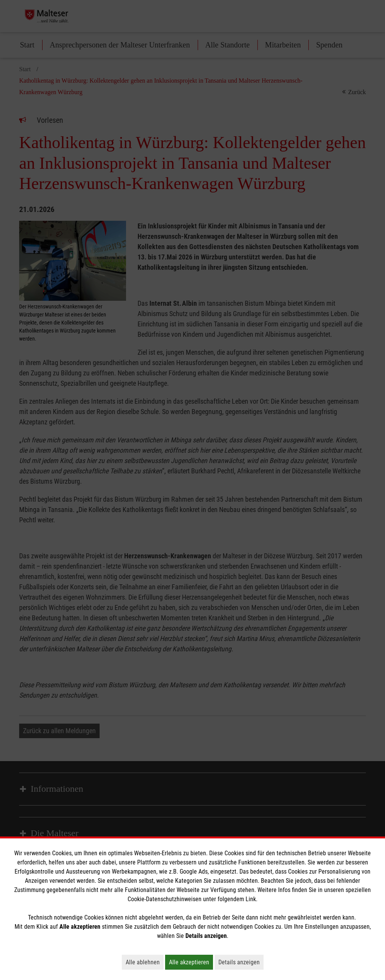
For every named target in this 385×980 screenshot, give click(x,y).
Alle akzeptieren (191, 962)
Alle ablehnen (145, 962)
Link (251, 899)
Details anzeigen (241, 962)
